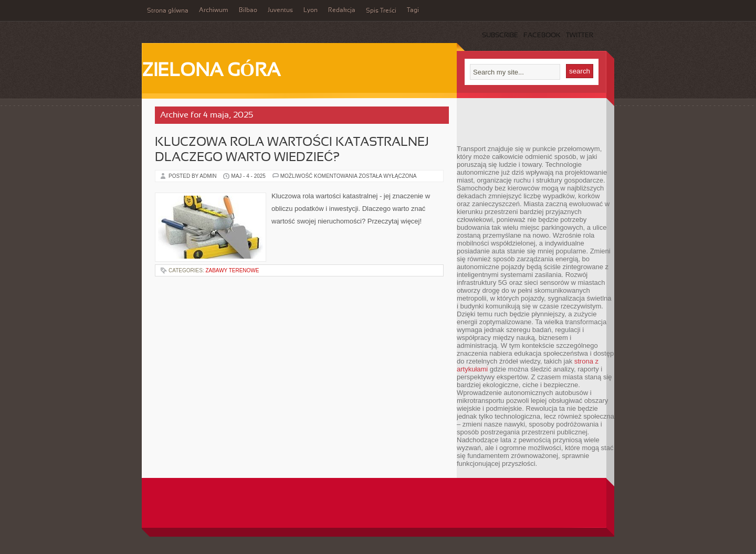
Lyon (311, 10)
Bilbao (248, 10)
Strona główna (168, 11)
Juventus (280, 10)
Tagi (413, 10)
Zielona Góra (211, 71)
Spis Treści (381, 11)
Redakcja (342, 10)
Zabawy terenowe (232, 270)
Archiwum (214, 10)
